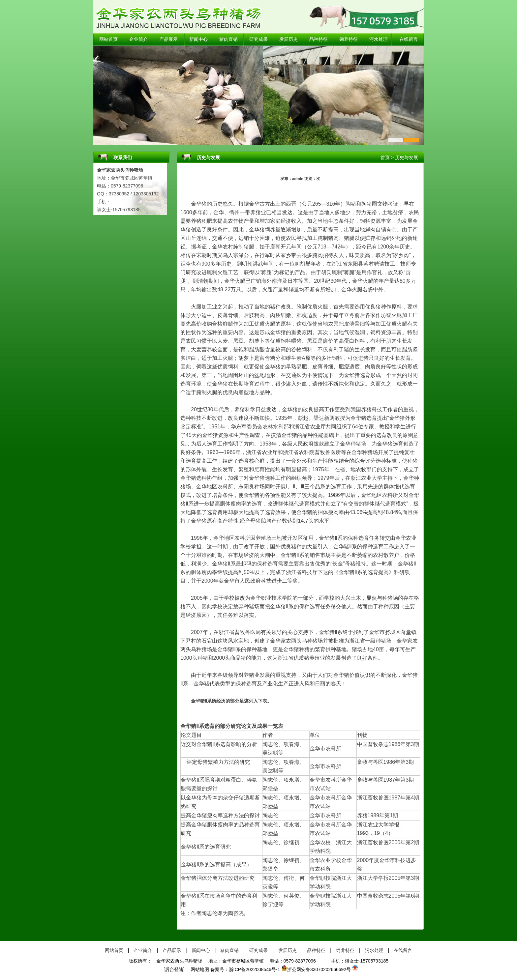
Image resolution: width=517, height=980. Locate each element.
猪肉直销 (228, 39)
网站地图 (198, 969)
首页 (385, 158)
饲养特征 (349, 39)
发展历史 (289, 39)
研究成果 (258, 39)
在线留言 (409, 39)
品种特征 (319, 39)
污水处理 (379, 39)
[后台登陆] (174, 969)
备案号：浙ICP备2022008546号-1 (245, 969)
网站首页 (108, 39)
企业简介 (138, 39)
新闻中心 (198, 39)
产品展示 (168, 39)
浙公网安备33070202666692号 (316, 969)
